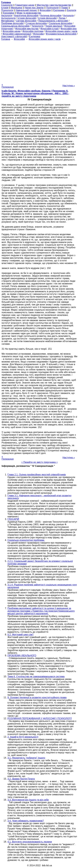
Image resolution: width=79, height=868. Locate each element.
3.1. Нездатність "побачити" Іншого (26, 758)
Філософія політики (33, 31)
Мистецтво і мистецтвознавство (54, 5)
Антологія (68, 16)
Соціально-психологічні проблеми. (26, 540)
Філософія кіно (69, 29)
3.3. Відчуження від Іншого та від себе (28, 800)
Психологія (7, 10)
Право (65, 8)
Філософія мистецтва (27, 29)
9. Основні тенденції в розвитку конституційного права (37, 697)
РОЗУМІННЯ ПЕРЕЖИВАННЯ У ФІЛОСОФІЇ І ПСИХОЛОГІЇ (40, 718)
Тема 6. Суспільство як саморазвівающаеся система (36, 676)
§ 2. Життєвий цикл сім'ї (20, 635)
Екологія (72, 10)
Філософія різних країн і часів (61, 31)
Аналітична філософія (26, 16)
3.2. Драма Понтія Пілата (21, 779)
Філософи (38, 34)
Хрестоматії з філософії (14, 36)
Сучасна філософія (36, 23)
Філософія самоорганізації (17, 34)
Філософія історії (49, 29)
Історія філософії (27, 18)
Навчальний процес (26, 10)
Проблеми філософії (12, 23)
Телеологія (37, 26)
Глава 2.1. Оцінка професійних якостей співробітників (37, 475)
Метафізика (8, 21)
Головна (6, 39)
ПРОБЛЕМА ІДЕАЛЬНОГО (22, 656)
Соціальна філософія (60, 23)
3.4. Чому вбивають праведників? (26, 821)
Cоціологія (7, 5)
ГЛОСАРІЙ (13, 519)
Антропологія (8, 18)
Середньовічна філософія (15, 26)
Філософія (45, 10)
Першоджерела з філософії (53, 21)
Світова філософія (26, 21)
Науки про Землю (34, 8)
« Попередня (8, 86)
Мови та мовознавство (29, 13)
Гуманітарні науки (25, 5)
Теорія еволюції (54, 26)
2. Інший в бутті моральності (23, 737)
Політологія (52, 8)
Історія (5, 8)
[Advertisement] (39, 61)
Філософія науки (11, 31)
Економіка (9, 13)
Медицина (17, 8)
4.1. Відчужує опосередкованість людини (30, 842)
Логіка (62, 18)
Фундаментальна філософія (61, 34)
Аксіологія (7, 16)
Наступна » (69, 86)
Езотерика (59, 10)
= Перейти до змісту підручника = (40, 462)
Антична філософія (51, 16)
